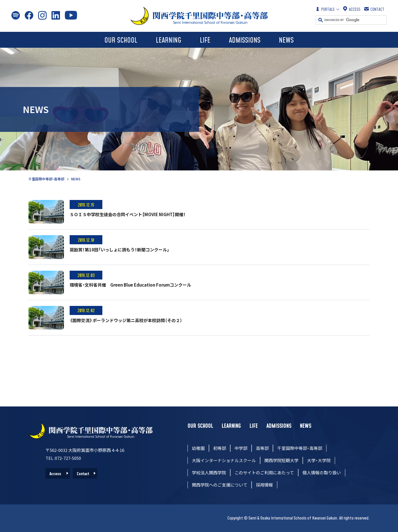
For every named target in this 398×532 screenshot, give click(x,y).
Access (55, 474)
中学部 (241, 448)
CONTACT (375, 9)
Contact (83, 474)
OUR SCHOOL (121, 40)
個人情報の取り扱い (322, 472)
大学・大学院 (319, 460)
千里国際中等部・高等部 (46, 179)
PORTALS (325, 9)
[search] (355, 20)
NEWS (286, 40)
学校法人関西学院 (209, 472)
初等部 (220, 448)
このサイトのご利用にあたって (264, 472)
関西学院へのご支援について (220, 485)
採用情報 (264, 485)
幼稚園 (198, 448)
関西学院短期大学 (281, 460)
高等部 (262, 448)
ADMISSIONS (245, 40)
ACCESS (352, 9)
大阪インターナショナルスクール (224, 460)
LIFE (205, 40)
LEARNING (169, 40)
